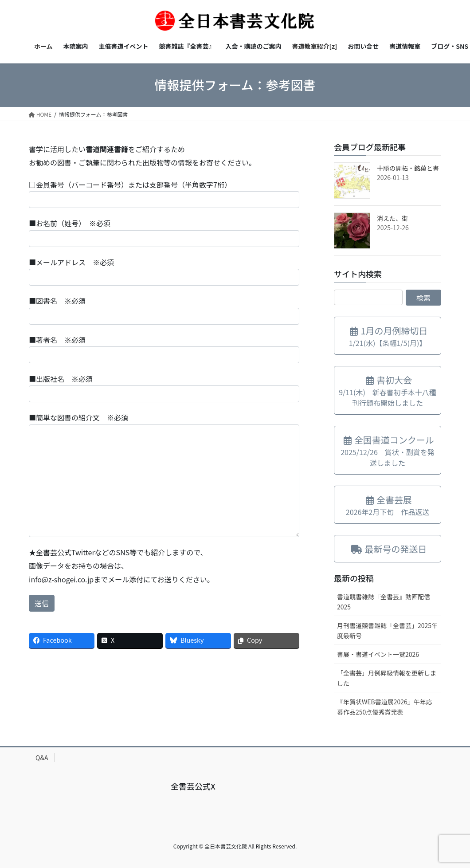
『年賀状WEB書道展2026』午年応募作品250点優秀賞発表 (385, 707)
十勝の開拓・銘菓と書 (408, 168)
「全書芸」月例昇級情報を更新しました (387, 678)
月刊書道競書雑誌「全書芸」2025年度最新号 (387, 630)
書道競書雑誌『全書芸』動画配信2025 (384, 602)
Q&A (42, 758)
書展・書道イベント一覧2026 (378, 654)
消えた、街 (392, 218)
